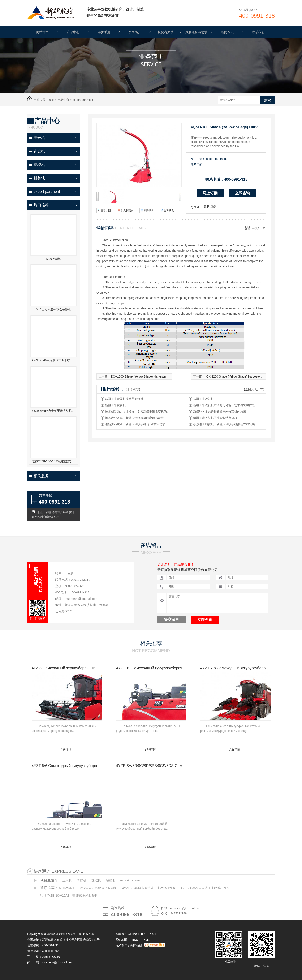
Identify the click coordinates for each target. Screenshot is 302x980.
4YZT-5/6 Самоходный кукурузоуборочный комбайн (67, 766)
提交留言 (172, 620)
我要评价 (149, 210)
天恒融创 (136, 946)
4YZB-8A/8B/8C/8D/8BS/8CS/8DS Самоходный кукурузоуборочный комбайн (151, 766)
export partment (83, 100)
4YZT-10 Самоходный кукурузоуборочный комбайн (151, 668)
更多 (213, 206)
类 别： (198, 159)
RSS (135, 940)
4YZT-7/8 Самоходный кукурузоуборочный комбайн (235, 668)
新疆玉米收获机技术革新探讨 (124, 399)
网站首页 (42, 32)
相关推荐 (151, 643)
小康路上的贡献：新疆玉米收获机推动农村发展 (224, 424)
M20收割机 (53, 259)
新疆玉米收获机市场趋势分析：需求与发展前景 (224, 405)
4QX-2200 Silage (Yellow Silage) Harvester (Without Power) (244, 376)
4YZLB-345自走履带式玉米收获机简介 (54, 360)
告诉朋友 (169, 210)
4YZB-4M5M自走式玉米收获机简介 (54, 411)
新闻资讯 (227, 32)
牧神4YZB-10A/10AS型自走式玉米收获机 (54, 461)
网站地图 (121, 940)
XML (146, 940)
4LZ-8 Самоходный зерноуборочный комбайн (67, 668)
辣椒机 (39, 165)
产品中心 (73, 32)
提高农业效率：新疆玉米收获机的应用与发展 (134, 418)
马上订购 (210, 193)
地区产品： (198, 164)
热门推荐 (41, 205)
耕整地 (39, 178)
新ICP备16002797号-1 (142, 934)
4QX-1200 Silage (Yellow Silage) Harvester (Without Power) (149, 376)
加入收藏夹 (127, 210)
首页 (51, 100)
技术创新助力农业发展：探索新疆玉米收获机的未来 (139, 412)
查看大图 (106, 210)
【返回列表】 (251, 389)
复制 (207, 206)
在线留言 (151, 545)
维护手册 (104, 32)
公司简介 (135, 32)
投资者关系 (166, 32)
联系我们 (258, 32)
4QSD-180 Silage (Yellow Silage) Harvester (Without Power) (228, 127)
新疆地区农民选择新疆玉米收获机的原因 (220, 412)
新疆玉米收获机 (203, 399)
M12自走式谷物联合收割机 (53, 309)
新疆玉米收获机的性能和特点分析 (215, 418)
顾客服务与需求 (196, 32)
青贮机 (39, 151)
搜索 (267, 100)
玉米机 (39, 138)
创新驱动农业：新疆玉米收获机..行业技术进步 (135, 424)
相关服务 (41, 476)
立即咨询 (242, 193)
